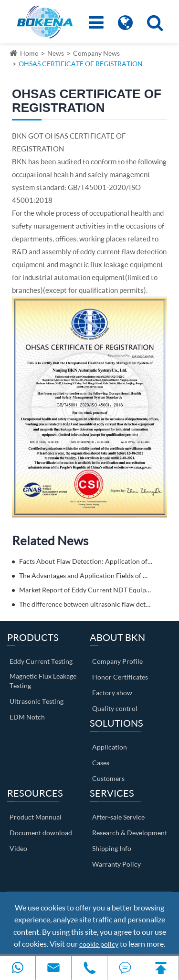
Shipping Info (112, 848)
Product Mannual (36, 817)
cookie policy (99, 944)
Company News (96, 53)
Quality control (115, 708)
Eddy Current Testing (41, 661)
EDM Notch (27, 717)
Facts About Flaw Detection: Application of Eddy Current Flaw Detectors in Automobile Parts (86, 561)
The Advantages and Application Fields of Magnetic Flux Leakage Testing (86, 575)
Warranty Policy (116, 864)
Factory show (112, 693)
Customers (108, 778)
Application (110, 747)
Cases (101, 763)
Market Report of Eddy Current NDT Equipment (86, 590)
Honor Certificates (120, 677)
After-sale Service (118, 817)
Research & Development (130, 833)
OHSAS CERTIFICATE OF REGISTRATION (81, 64)
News (56, 53)
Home (29, 53)
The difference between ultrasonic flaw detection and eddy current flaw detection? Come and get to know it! (86, 604)
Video (18, 848)
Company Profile (117, 661)
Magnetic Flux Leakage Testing (43, 681)
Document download (41, 833)
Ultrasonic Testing (37, 701)
